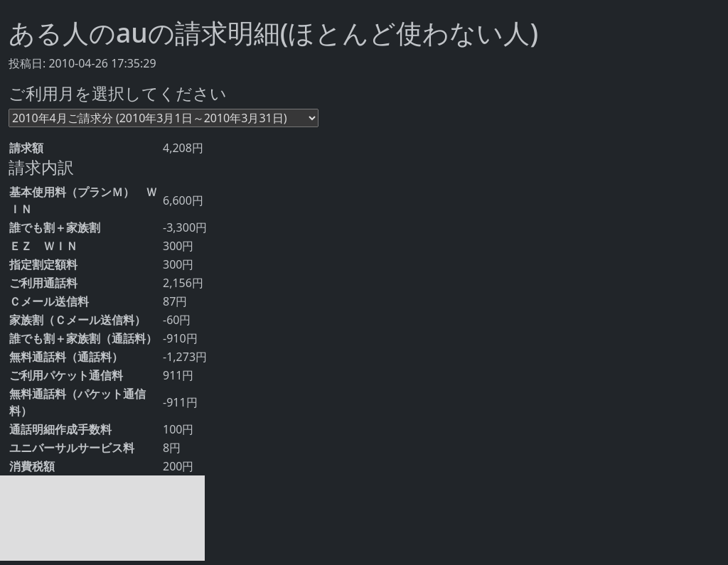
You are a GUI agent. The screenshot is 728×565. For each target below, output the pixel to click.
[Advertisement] (102, 518)
